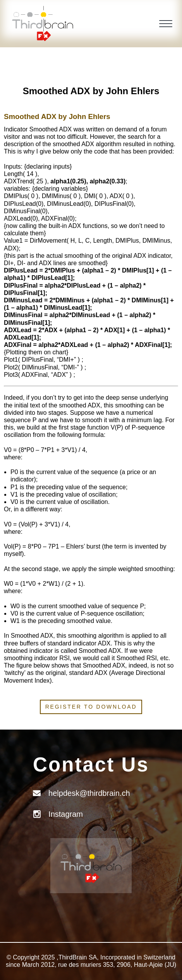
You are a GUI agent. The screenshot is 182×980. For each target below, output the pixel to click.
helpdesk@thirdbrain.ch (89, 793)
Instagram (66, 814)
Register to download (91, 707)
